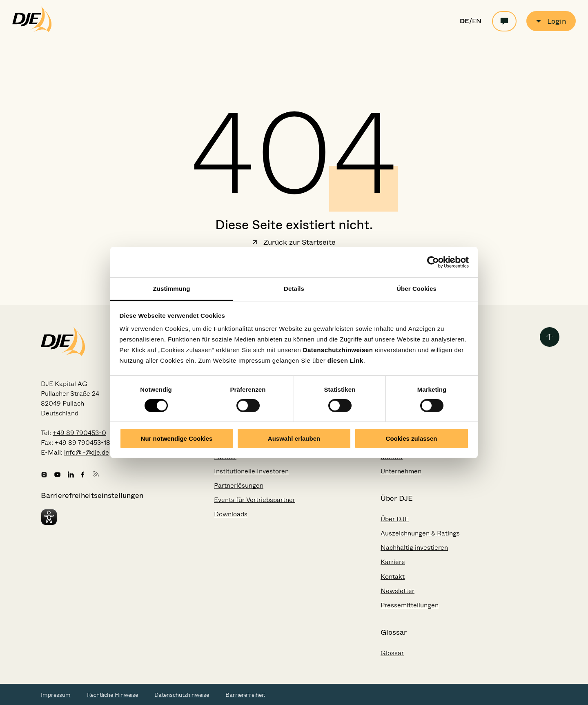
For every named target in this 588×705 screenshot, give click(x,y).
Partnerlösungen (239, 485)
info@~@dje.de (87, 452)
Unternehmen (401, 471)
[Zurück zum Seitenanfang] (550, 337)
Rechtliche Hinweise (112, 695)
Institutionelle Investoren (251, 471)
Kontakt (393, 577)
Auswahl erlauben (294, 438)
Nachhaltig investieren (414, 548)
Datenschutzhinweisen (338, 350)
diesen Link (345, 360)
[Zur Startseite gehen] (32, 30)
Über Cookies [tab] (416, 289)
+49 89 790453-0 (79, 433)
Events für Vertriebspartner (255, 500)
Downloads (231, 514)
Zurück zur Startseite (294, 243)
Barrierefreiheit (245, 695)
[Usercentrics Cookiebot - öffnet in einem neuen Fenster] (433, 262)
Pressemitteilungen (410, 605)
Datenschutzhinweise (182, 695)
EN (477, 21)
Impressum (56, 695)
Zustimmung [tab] (172, 289)
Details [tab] (294, 289)
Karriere (393, 562)
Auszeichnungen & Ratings (420, 533)
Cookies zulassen (412, 438)
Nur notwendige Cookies (177, 438)
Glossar (392, 653)
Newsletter (398, 591)
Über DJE (395, 519)
